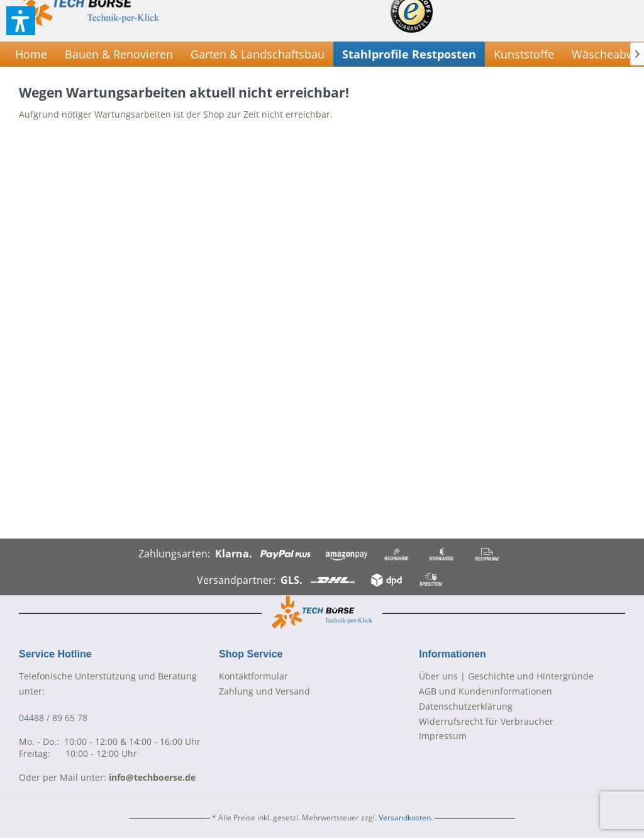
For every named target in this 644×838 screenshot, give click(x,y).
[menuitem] (31, 54)
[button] (21, 21)
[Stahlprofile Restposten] (409, 54)
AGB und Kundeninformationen (486, 691)
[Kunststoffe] (524, 54)
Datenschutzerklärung (466, 706)
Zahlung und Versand (264, 691)
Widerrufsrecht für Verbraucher (486, 721)
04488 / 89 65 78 (53, 718)
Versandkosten (405, 818)
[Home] (31, 54)
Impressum (443, 736)
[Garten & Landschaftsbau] (258, 54)
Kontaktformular (253, 676)
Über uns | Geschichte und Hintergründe (506, 676)
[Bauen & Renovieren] (119, 54)
